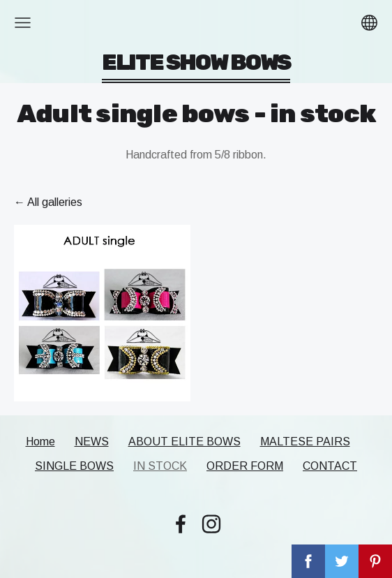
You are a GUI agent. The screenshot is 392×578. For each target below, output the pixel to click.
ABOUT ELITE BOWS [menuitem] (184, 442)
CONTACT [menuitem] (330, 466)
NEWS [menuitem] (92, 442)
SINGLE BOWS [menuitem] (74, 466)
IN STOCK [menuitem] (160, 466)
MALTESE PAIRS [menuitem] (305, 442)
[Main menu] (23, 23)
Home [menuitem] (40, 442)
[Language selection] (369, 23)
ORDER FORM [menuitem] (245, 466)
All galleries (55, 202)
